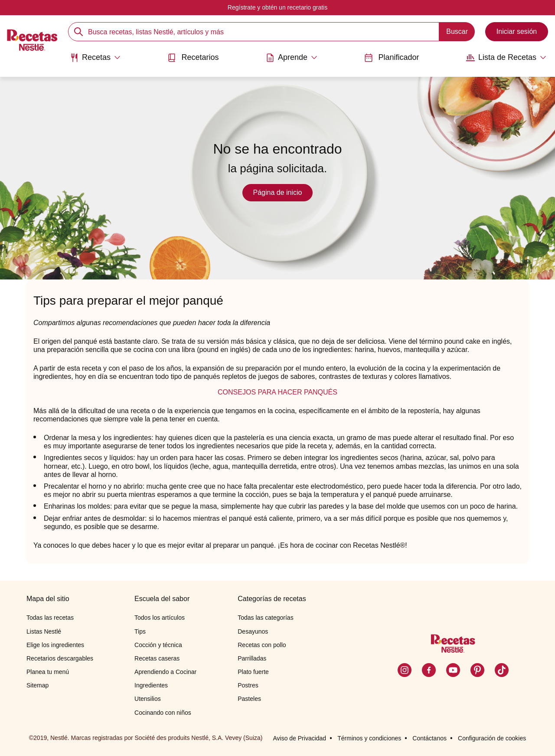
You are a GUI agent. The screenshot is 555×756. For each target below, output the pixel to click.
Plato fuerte (253, 672)
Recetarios (193, 58)
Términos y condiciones (369, 738)
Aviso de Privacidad (299, 738)
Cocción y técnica (158, 645)
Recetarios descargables (60, 658)
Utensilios (148, 699)
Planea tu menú (48, 672)
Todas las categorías (265, 618)
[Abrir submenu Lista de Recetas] (506, 58)
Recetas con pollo (262, 645)
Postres (248, 685)
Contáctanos (429, 738)
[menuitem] (95, 61)
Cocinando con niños (163, 713)
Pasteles (249, 699)
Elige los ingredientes (55, 645)
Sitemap (38, 685)
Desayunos (253, 631)
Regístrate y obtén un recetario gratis (277, 7)
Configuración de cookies (492, 738)
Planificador (392, 58)
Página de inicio (278, 192)
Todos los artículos (160, 618)
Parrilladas (252, 658)
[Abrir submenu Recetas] (95, 58)
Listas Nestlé (44, 631)
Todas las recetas (50, 618)
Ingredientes (151, 685)
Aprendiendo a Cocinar (165, 672)
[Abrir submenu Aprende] (292, 58)
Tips (140, 631)
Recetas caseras (157, 658)
